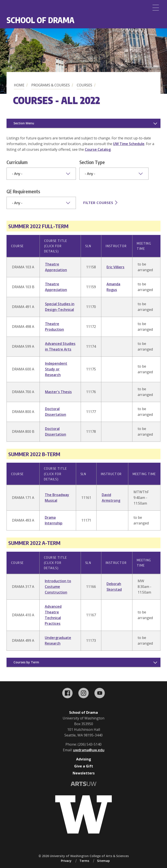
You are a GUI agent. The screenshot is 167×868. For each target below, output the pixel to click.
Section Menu (24, 123)
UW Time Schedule (129, 144)
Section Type (92, 162)
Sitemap (103, 861)
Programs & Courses (51, 85)
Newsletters (84, 773)
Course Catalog (98, 149)
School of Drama (40, 20)
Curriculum (17, 162)
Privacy (66, 861)
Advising (84, 759)
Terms (84, 861)
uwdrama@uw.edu (89, 750)
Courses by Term (26, 662)
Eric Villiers (115, 267)
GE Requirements (23, 191)
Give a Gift (84, 766)
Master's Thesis (58, 392)
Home (19, 85)
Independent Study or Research (56, 369)
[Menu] (156, 8)
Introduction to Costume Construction (58, 587)
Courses (84, 85)
